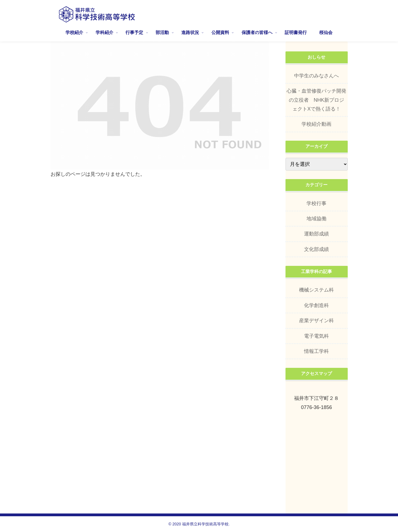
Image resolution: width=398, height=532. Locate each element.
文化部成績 (316, 249)
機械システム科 (316, 290)
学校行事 (316, 203)
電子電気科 (316, 336)
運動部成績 (316, 234)
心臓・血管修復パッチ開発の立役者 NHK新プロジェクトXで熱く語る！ (316, 100)
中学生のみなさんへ (316, 76)
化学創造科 (316, 305)
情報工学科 (316, 351)
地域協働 (316, 219)
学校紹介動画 (316, 124)
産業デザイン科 (316, 321)
